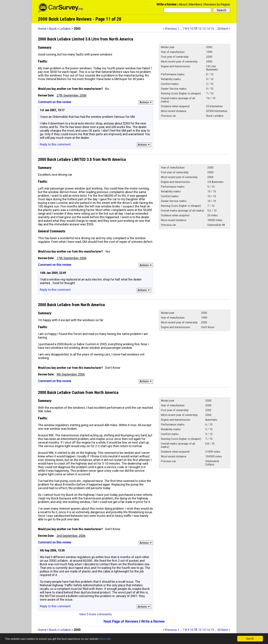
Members (196, 4)
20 (219, 29)
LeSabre (65, 29)
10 (192, 29)
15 (212, 29)
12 (200, 29)
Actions (146, 102)
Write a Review (167, 4)
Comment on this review (55, 102)
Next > (226, 29)
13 (204, 29)
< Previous (170, 29)
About (183, 4)
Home (42, 29)
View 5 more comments (95, 614)
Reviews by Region (217, 4)
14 (208, 29)
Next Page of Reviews (121, 621)
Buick (53, 29)
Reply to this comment (55, 144)
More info (105, 639)
